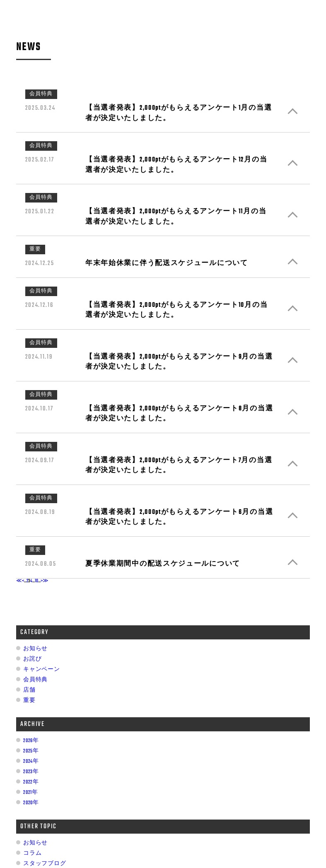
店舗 (29, 690)
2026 (28, 741)
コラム (32, 854)
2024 (28, 762)
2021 (28, 793)
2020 (28, 803)
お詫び (32, 659)
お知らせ (35, 649)
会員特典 (35, 680)
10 (36, 581)
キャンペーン (41, 670)
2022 (28, 782)
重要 (29, 701)
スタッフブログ (45, 864)
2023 (28, 772)
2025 (28, 751)
